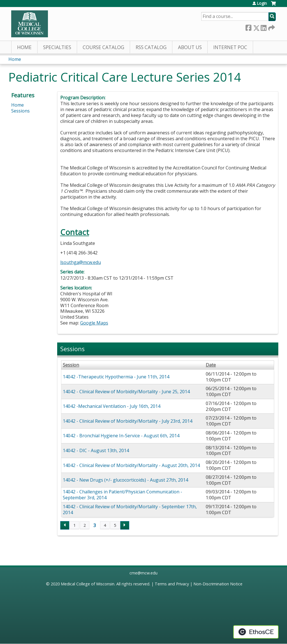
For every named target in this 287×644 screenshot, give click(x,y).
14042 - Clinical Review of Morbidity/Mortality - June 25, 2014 (126, 392)
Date (211, 365)
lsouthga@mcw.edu (81, 262)
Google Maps (94, 323)
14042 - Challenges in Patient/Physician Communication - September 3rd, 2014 (122, 495)
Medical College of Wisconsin (88, 584)
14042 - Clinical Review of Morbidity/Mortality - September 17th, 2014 (130, 510)
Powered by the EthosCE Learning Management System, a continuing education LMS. (256, 632)
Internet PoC (230, 47)
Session (71, 365)
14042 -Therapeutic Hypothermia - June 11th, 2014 (116, 377)
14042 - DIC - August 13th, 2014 (96, 450)
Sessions (20, 111)
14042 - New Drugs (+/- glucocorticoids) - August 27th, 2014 (125, 480)
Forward (271, 27)
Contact (75, 232)
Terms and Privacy (172, 584)
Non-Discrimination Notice (218, 584)
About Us (190, 47)
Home (24, 47)
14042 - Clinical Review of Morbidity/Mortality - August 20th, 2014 (131, 465)
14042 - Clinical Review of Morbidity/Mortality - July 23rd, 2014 (128, 421)
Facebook (248, 27)
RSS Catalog (151, 47)
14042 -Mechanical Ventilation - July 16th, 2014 (112, 406)
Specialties (57, 47)
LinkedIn (263, 27)
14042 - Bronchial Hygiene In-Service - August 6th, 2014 (121, 436)
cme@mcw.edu (143, 573)
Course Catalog (103, 47)
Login (262, 3)
